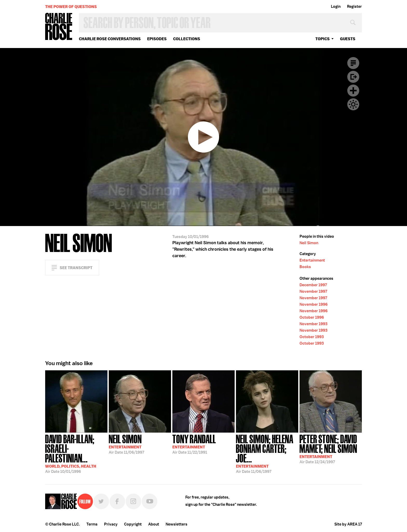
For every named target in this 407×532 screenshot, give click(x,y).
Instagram (133, 501)
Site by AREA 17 (348, 524)
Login (336, 6)
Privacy (111, 524)
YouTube (150, 501)
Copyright (133, 524)
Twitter (101, 501)
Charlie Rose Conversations (110, 39)
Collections (187, 39)
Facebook (117, 501)
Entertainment (312, 260)
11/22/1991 (194, 444)
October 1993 (312, 337)
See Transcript (76, 268)
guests (348, 39)
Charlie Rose (59, 27)
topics (323, 39)
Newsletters (177, 524)
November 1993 (313, 324)
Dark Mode (353, 104)
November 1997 (313, 291)
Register (354, 6)
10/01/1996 (76, 453)
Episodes (157, 39)
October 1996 (312, 317)
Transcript (353, 63)
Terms (92, 524)
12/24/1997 (331, 449)
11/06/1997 (126, 444)
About (154, 524)
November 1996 (314, 304)
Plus (353, 91)
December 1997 (313, 285)
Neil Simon (309, 243)
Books (305, 267)
